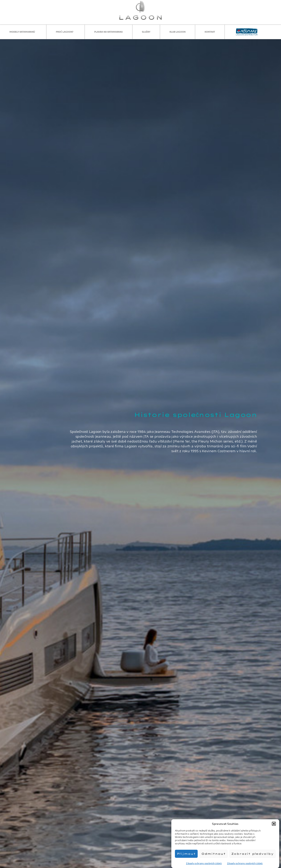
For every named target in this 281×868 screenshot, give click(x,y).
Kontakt (210, 32)
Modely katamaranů (23, 32)
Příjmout (186, 854)
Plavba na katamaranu (109, 32)
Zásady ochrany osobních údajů (204, 863)
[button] (274, 824)
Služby (146, 32)
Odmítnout (214, 854)
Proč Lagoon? (66, 32)
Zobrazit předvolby (253, 854)
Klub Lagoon (178, 32)
